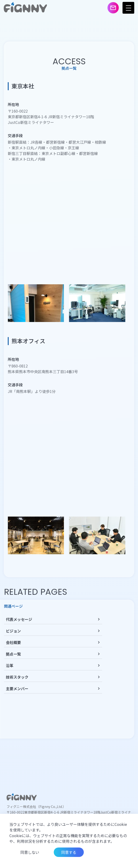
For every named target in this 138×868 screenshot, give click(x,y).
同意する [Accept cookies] (69, 852)
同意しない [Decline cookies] (30, 852)
